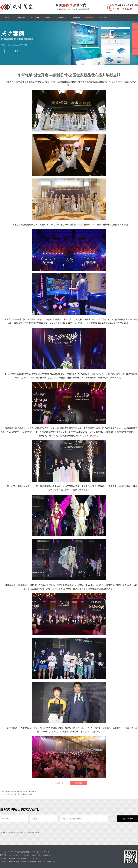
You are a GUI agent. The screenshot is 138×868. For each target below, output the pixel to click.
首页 (7, 18)
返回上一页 (59, 783)
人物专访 (49, 18)
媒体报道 (76, 18)
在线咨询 (79, 783)
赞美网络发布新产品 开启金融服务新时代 (20, 794)
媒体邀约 (21, 18)
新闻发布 (35, 18)
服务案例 (90, 18)
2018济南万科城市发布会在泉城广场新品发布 (21, 792)
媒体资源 (62, 18)
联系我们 (103, 18)
